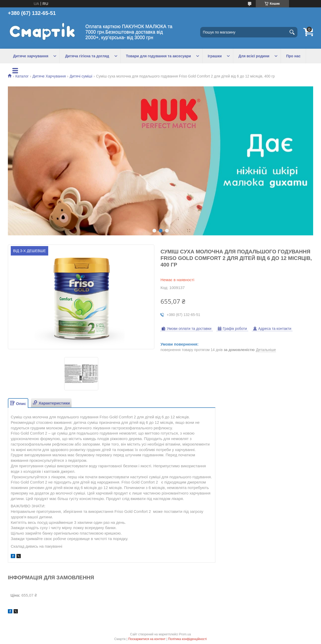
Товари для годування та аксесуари (159, 56)
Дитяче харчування (31, 56)
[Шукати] (292, 32)
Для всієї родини (254, 56)
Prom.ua (185, 634)
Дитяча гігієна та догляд (87, 56)
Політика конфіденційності (187, 639)
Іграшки (215, 56)
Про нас (293, 56)
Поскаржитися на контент (147, 639)
